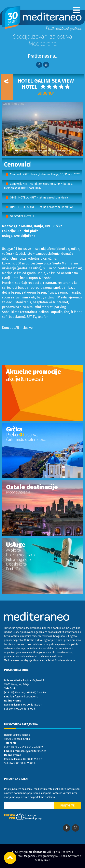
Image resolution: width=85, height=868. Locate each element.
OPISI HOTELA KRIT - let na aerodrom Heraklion (42, 207)
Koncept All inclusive (17, 328)
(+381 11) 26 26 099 (15, 747)
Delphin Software (69, 856)
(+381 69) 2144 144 (36, 692)
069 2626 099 (35, 747)
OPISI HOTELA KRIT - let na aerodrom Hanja (39, 198)
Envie (47, 860)
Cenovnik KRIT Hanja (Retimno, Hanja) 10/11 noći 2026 (45, 174)
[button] (6, 129)
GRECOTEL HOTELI (22, 216)
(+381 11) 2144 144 (14, 692)
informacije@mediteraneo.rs (30, 751)
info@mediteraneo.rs (25, 697)
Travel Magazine (26, 856)
